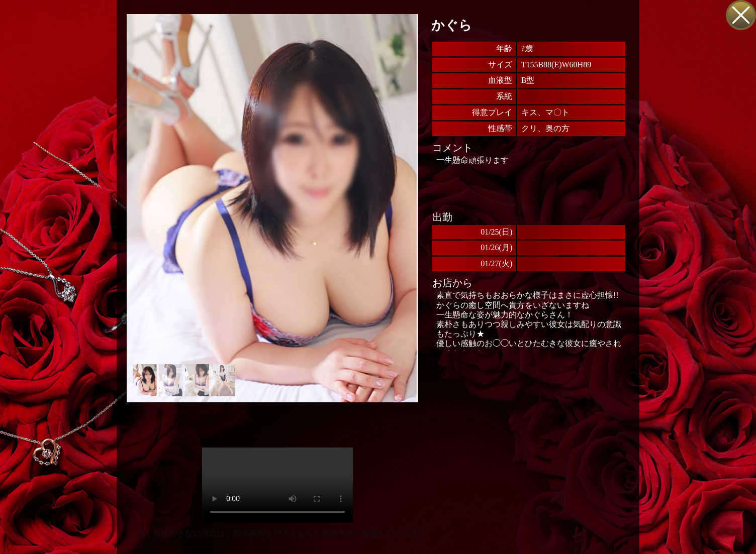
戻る (741, 15)
